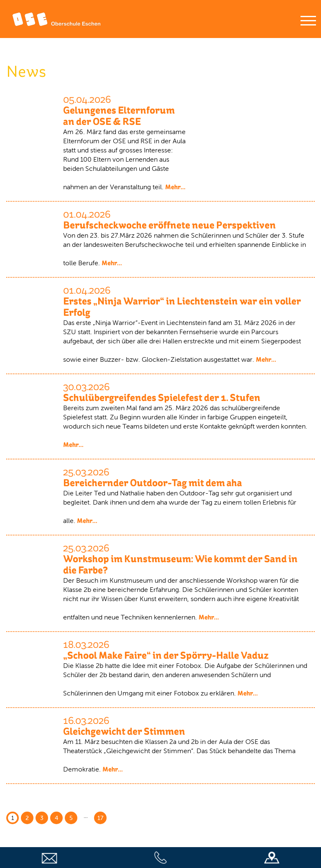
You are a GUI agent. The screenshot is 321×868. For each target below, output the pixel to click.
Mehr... (175, 187)
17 (100, 818)
